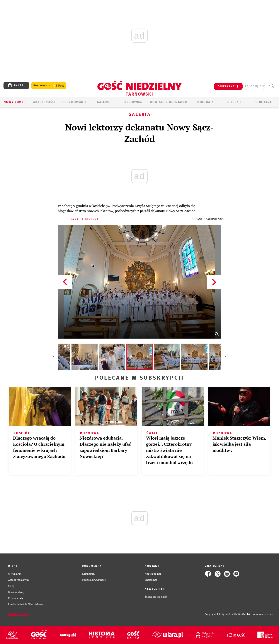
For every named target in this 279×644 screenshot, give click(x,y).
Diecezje (234, 102)
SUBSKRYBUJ (228, 86)
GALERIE (104, 102)
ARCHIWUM (133, 102)
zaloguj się (255, 86)
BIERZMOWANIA (74, 102)
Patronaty (205, 102)
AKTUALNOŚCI (44, 102)
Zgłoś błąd (18, 614)
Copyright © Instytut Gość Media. (223, 614)
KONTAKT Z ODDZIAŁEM (169, 102)
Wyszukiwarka (271, 86)
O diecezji (264, 102)
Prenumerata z (49, 86)
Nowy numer (15, 102)
